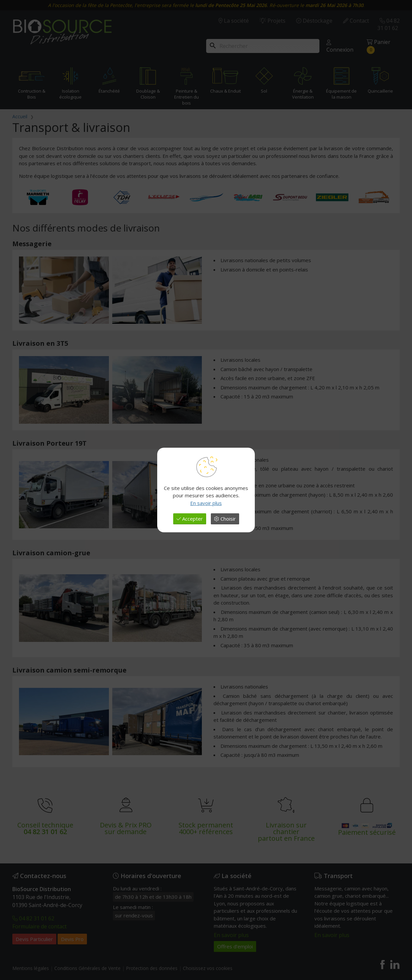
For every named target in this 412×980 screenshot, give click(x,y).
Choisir (225, 519)
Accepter (190, 519)
